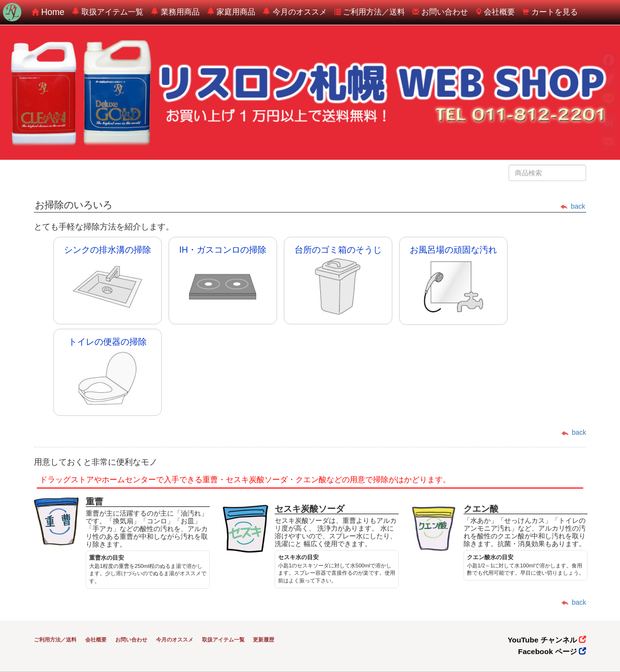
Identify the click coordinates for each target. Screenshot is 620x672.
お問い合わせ (440, 12)
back (573, 206)
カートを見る (550, 12)
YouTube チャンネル (547, 640)
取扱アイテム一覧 (108, 12)
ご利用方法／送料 (370, 12)
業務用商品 (175, 12)
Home (48, 12)
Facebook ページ (552, 651)
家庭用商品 (231, 12)
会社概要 (495, 12)
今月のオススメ (294, 12)
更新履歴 (263, 640)
